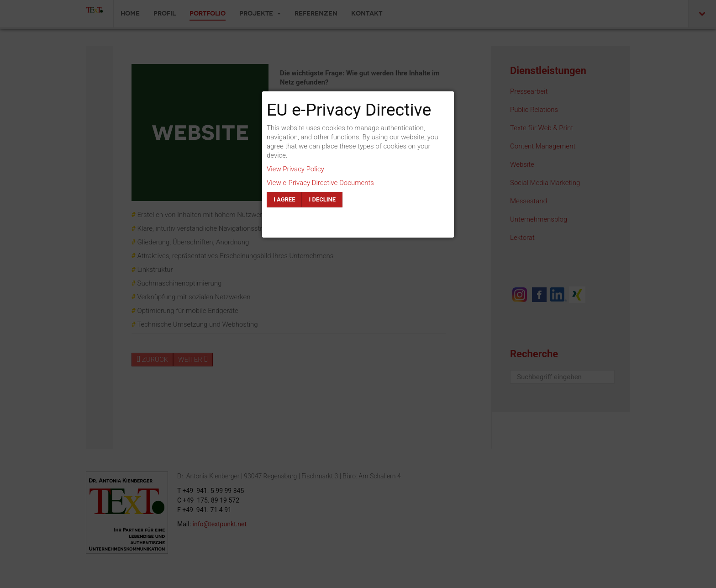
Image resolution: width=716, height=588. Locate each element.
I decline (322, 199)
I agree (284, 199)
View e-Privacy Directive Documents (320, 183)
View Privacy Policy (295, 169)
